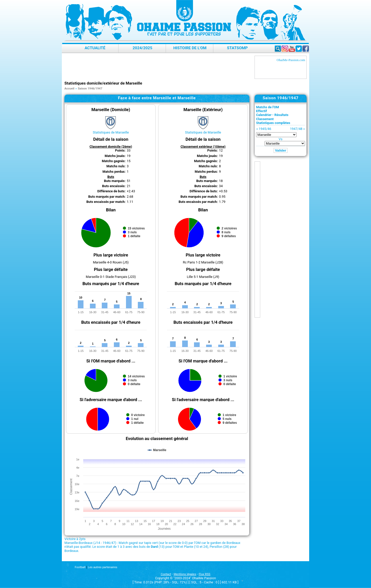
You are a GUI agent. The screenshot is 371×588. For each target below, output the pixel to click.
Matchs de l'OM (268, 107)
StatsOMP (237, 48)
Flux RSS (204, 574)
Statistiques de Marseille (111, 132)
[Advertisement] (158, 67)
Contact (166, 574)
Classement (265, 119)
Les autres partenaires (103, 567)
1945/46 (265, 129)
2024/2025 (142, 48)
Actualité (95, 48)
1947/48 (296, 129)
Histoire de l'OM (190, 48)
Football (80, 567)
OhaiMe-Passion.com (291, 60)
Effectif (262, 111)
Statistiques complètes (273, 123)
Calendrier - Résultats (272, 115)
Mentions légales (185, 574)
